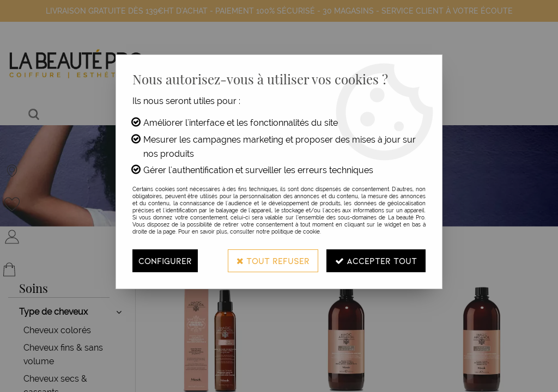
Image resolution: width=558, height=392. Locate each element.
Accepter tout (376, 261)
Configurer (165, 261)
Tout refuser (273, 261)
